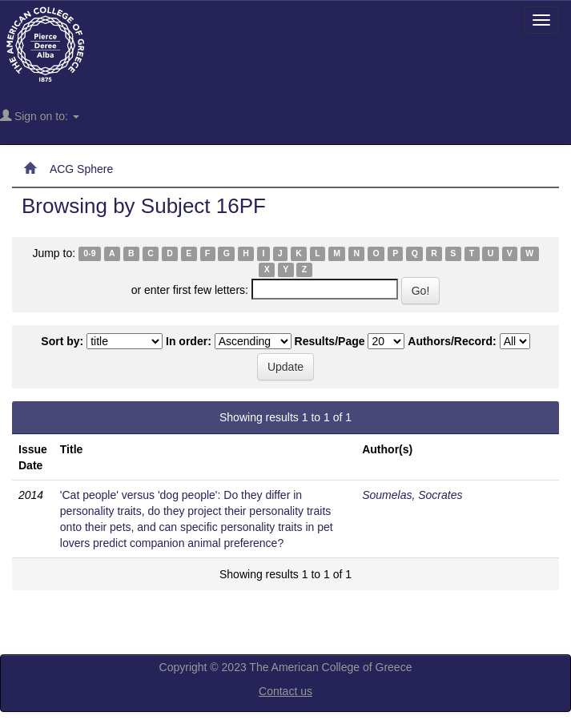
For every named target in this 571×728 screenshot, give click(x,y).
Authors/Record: (452, 341)
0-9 (89, 254)
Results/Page (330, 341)
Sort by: (62, 341)
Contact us (285, 691)
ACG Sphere (81, 169)
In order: (189, 341)
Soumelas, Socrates (412, 495)
